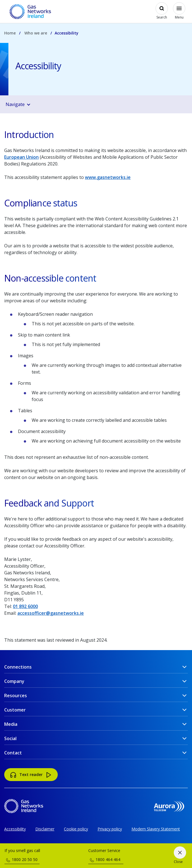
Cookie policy (76, 829)
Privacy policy (110, 829)
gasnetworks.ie (114, 177)
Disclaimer (45, 829)
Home (10, 33)
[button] (97, 104)
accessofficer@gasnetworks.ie (51, 613)
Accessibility (15, 829)
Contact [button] (13, 753)
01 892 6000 (25, 606)
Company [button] (14, 681)
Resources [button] (16, 696)
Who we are (36, 33)
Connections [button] (18, 667)
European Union (21, 157)
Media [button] (11, 724)
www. (91, 177)
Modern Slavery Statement (156, 829)
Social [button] (10, 738)
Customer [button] (15, 710)
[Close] (180, 856)
